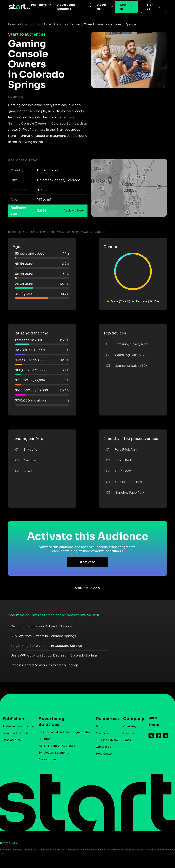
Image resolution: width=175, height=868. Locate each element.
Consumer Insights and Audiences (44, 24)
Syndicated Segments (54, 753)
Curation (45, 739)
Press (127, 740)
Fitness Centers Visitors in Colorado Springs (45, 665)
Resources (106, 719)
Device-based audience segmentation (65, 732)
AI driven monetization (18, 726)
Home (12, 24)
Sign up (150, 7)
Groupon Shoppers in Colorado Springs (41, 626)
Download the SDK (16, 733)
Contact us (104, 747)
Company (132, 719)
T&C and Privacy (107, 740)
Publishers (39, 5)
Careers (129, 733)
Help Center (104, 754)
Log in (123, 7)
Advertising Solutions (66, 7)
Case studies (12, 740)
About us (102, 7)
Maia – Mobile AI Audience (57, 746)
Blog (99, 726)
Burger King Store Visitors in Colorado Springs (46, 646)
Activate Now (74, 211)
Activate (88, 562)
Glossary (102, 733)
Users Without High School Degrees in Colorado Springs (54, 655)
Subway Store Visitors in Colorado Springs (43, 636)
